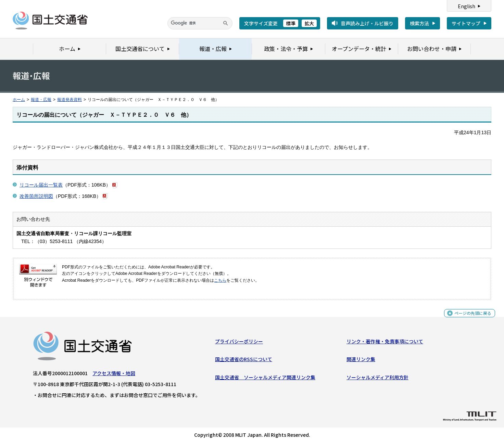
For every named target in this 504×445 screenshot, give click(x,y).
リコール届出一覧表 (41, 185)
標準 (291, 23)
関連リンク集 (361, 361)
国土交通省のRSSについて (244, 361)
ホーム (19, 100)
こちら (220, 280)
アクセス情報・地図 (114, 375)
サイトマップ (466, 23)
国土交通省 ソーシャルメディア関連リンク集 (265, 379)
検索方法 (419, 23)
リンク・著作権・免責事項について (385, 343)
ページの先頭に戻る (470, 318)
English (467, 6)
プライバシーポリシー (239, 343)
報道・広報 (41, 100)
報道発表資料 (70, 100)
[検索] (200, 23)
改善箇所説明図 (36, 196)
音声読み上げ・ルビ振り (367, 23)
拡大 (309, 23)
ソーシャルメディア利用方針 (377, 379)
